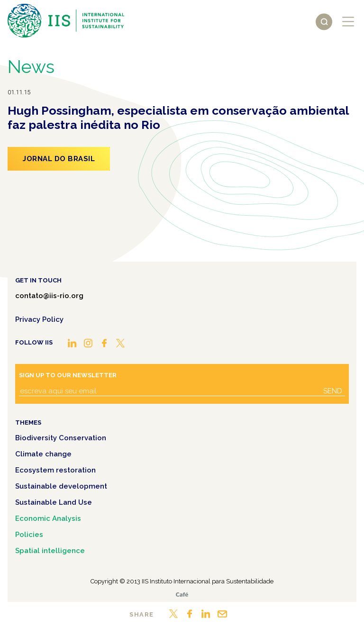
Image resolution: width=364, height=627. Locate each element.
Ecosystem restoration (55, 470)
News (31, 67)
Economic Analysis (48, 518)
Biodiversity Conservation (61, 438)
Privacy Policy (39, 319)
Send (333, 391)
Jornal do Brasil (59, 159)
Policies (29, 535)
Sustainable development (61, 486)
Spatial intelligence (50, 551)
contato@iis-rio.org (49, 296)
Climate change (43, 454)
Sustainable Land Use (54, 502)
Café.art (182, 595)
